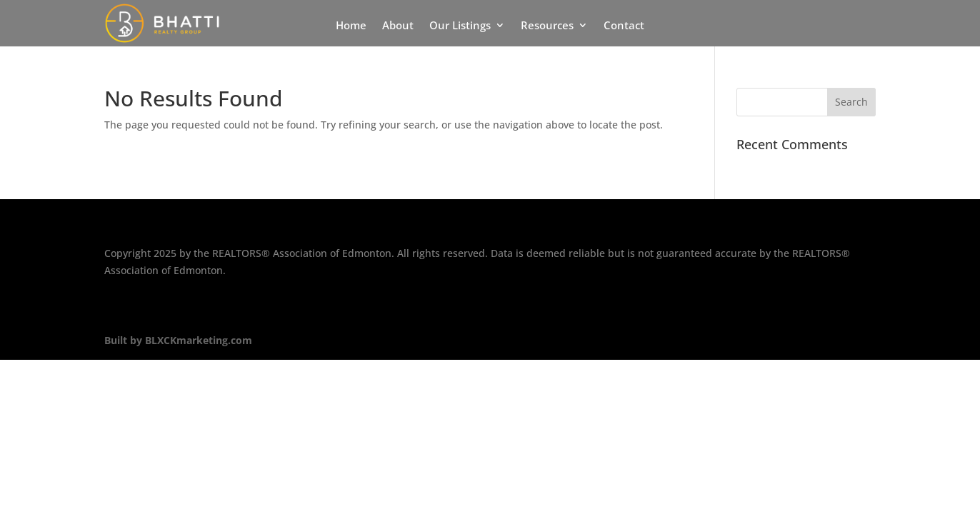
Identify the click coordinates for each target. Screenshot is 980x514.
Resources (547, 26)
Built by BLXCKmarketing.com (178, 340)
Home (351, 26)
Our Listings (460, 26)
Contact (624, 26)
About (398, 26)
